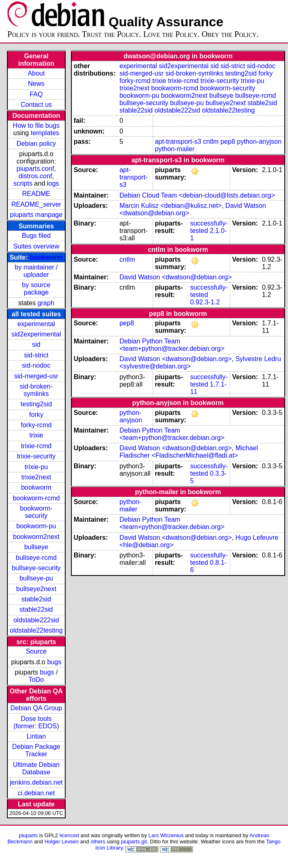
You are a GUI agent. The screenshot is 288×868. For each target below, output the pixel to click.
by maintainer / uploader (36, 271)
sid (36, 344)
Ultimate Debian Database (36, 768)
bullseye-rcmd (36, 558)
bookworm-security (36, 512)
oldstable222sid (36, 620)
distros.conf (35, 176)
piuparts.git (134, 842)
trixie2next (36, 477)
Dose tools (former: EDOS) (36, 722)
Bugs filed (36, 236)
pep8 (228, 142)
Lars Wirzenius (166, 835)
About (36, 73)
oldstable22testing (36, 630)
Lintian (36, 736)
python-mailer (175, 149)
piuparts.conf (35, 169)
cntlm (211, 142)
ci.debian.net (36, 793)
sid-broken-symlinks (36, 390)
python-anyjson (259, 142)
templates (45, 133)
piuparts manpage (36, 215)
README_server (36, 204)
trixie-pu (36, 467)
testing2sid (36, 404)
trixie (36, 435)
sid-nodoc (36, 365)
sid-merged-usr (36, 376)
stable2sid (36, 599)
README (36, 194)
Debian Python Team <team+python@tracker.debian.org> (172, 345)
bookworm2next (36, 537)
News (36, 84)
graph (46, 303)
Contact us (36, 105)
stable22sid (36, 609)
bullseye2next (36, 589)
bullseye (36, 547)
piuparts (28, 835)
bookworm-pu (36, 526)
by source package (36, 289)
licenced (69, 835)
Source (36, 651)
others (98, 842)
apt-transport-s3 (178, 142)
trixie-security (36, 456)
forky (36, 415)
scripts (23, 183)
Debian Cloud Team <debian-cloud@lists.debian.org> (197, 195)
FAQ (36, 94)
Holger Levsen (62, 842)
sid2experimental (36, 334)
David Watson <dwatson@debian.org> (176, 277)
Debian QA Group (36, 708)
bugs (54, 662)
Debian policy (36, 144)
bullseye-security (36, 568)
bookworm (46, 257)
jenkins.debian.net (36, 782)
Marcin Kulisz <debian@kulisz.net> (170, 206)
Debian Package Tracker (36, 750)
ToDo (36, 680)
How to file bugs (36, 125)
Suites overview (36, 246)
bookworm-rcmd (36, 498)
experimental (36, 324)
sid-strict (37, 355)
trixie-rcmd (36, 446)
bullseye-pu (36, 578)
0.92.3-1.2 (205, 302)
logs (53, 183)
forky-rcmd (37, 425)
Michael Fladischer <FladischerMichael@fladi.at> (189, 452)
